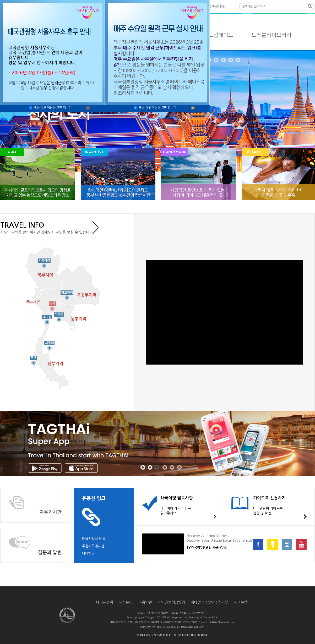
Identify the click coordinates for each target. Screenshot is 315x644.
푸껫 (33, 359)
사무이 (50, 344)
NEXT (312, 111)
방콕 (52, 305)
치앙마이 (44, 262)
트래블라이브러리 (271, 35)
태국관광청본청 (216, 7)
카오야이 (67, 294)
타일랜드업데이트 (213, 35)
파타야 (59, 316)
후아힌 (47, 318)
